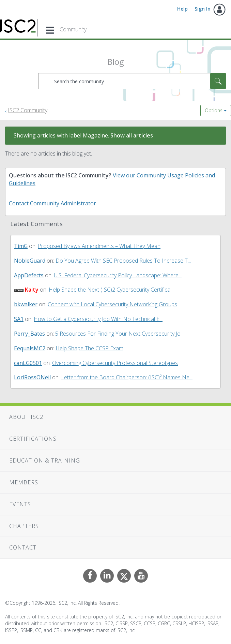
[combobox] (132, 81)
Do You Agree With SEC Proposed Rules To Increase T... (123, 261)
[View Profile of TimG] (21, 246)
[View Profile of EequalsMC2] (30, 348)
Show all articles (132, 135)
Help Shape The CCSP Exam (89, 348)
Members (24, 482)
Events (20, 504)
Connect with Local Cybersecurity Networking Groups (112, 304)
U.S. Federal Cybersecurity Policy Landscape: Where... (118, 275)
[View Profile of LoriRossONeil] (32, 377)
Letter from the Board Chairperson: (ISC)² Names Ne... (127, 377)
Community (73, 29)
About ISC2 (26, 417)
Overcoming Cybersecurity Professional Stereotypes (115, 363)
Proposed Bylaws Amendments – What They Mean (99, 246)
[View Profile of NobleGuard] (30, 261)
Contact (23, 547)
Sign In (203, 9)
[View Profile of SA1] (19, 319)
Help (182, 9)
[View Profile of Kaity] (32, 290)
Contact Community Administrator (52, 203)
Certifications (33, 439)
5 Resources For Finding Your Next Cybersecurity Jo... (119, 334)
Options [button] (214, 110)
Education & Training (45, 460)
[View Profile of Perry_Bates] (29, 334)
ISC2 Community (28, 110)
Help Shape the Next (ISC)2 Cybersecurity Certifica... (111, 290)
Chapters (24, 526)
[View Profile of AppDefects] (29, 275)
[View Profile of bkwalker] (26, 304)
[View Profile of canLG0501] (28, 363)
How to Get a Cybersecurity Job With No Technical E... (98, 319)
